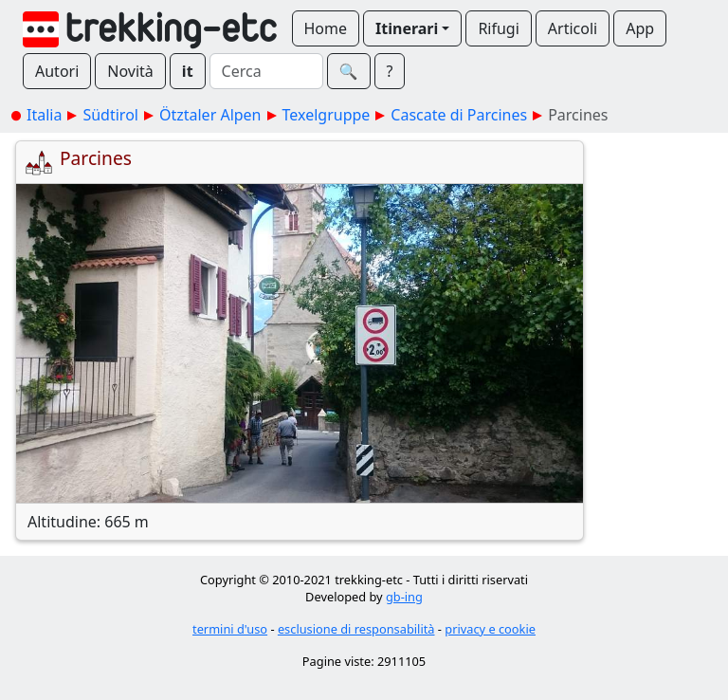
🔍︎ (349, 71)
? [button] (390, 71)
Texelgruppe (327, 115)
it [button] (188, 71)
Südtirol (110, 115)
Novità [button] (130, 71)
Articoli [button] (573, 28)
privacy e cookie (490, 629)
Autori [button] (57, 71)
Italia (44, 115)
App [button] (640, 28)
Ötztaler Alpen (210, 115)
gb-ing (404, 597)
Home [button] (326, 28)
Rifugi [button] (498, 28)
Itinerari (407, 28)
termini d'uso (230, 629)
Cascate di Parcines (459, 115)
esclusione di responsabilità (356, 629)
